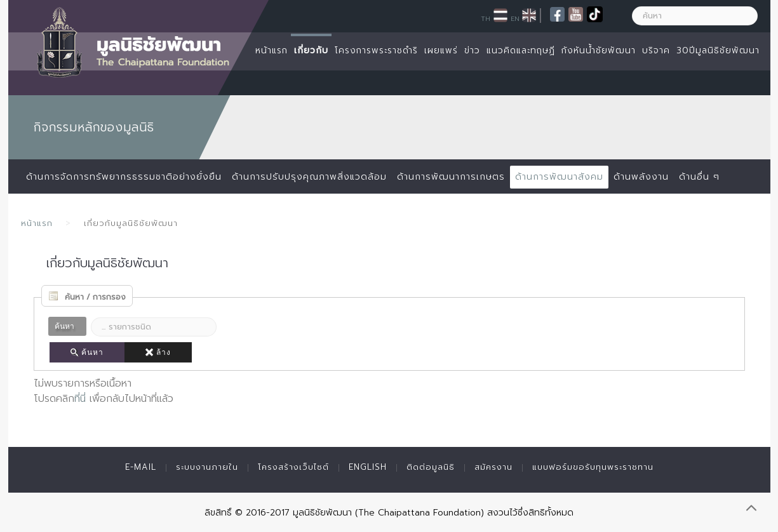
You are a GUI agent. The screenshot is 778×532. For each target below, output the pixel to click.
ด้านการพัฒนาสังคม (559, 177)
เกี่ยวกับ (311, 50)
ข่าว (472, 50)
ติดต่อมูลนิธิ (431, 467)
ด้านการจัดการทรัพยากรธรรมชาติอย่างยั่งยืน (124, 177)
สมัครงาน (493, 467)
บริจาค (656, 50)
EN (515, 18)
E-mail (141, 467)
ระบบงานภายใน (207, 467)
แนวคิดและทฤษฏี (521, 50)
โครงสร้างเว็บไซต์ (293, 467)
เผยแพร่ (441, 50)
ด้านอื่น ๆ (699, 177)
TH (486, 18)
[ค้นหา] (695, 16)
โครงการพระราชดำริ (376, 50)
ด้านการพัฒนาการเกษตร (451, 177)
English (368, 467)
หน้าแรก (272, 50)
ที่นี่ (80, 399)
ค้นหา (87, 352)
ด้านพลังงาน (641, 177)
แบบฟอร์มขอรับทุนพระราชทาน (593, 467)
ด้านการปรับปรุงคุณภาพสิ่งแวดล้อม (309, 177)
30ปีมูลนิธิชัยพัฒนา (718, 50)
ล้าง (158, 352)
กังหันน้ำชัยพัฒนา (599, 50)
